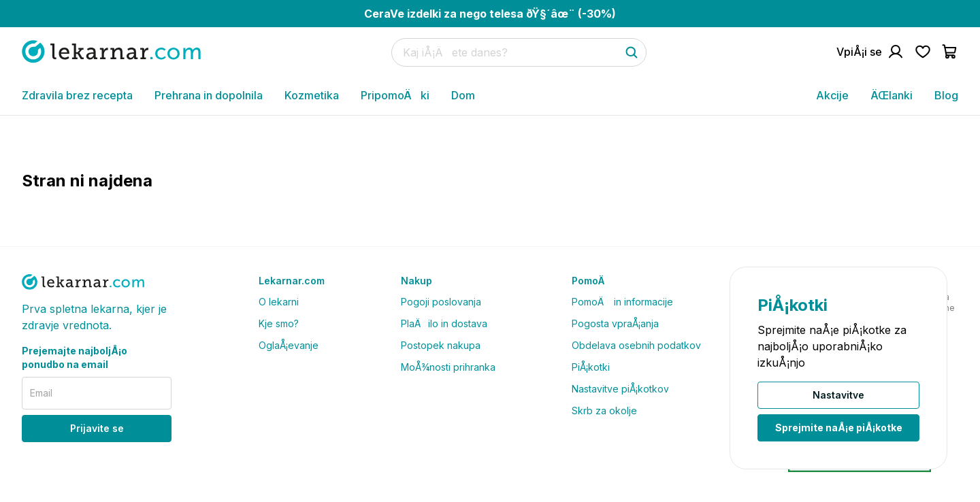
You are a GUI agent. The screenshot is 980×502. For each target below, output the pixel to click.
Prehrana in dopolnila (209, 95)
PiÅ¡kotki (591, 367)
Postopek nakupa (441, 345)
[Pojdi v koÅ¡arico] (950, 52)
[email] (97, 393)
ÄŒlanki (892, 95)
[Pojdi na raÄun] (870, 52)
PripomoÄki (395, 95)
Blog (946, 95)
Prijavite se (97, 428)
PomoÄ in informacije (622, 302)
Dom (463, 95)
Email (41, 393)
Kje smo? (279, 323)
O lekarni (279, 302)
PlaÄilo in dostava (444, 323)
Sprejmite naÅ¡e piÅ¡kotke (839, 428)
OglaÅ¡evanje (289, 345)
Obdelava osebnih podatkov (636, 345)
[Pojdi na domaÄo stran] (111, 51)
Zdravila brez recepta (77, 95)
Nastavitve (838, 395)
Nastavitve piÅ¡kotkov (620, 389)
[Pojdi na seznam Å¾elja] (923, 52)
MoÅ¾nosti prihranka (448, 367)
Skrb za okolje (604, 411)
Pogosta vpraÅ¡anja (615, 323)
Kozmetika (312, 95)
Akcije (832, 95)
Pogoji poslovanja (441, 302)
